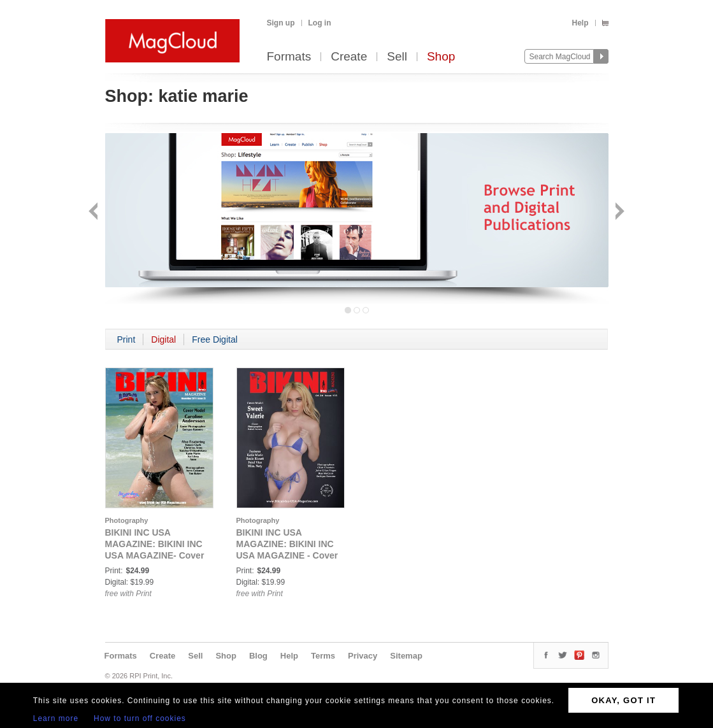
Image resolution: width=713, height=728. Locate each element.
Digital (163, 339)
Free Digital (215, 339)
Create (349, 57)
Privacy (363, 656)
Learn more (56, 718)
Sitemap (406, 656)
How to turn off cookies (140, 718)
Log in (320, 23)
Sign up (281, 23)
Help (580, 23)
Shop (441, 57)
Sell (397, 57)
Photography (127, 520)
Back (95, 212)
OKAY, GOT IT (623, 700)
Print (126, 339)
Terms (323, 656)
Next (618, 212)
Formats (289, 57)
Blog (258, 656)
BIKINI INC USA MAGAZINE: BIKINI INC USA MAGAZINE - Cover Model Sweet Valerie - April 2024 (287, 555)
